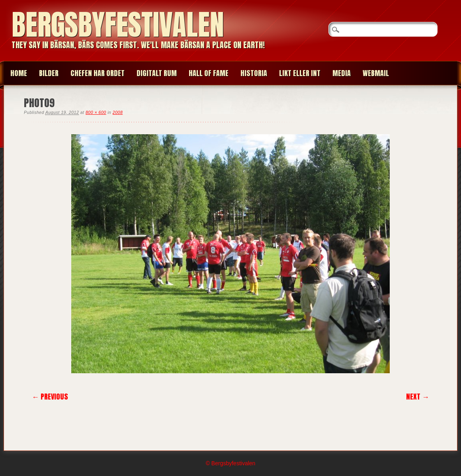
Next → (418, 397)
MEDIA (342, 73)
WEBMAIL (376, 73)
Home (19, 73)
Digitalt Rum (157, 73)
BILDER (49, 73)
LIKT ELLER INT (300, 73)
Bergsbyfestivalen (118, 24)
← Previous (50, 397)
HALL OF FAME (209, 73)
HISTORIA (254, 73)
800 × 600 (96, 112)
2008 (118, 112)
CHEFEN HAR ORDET (98, 73)
